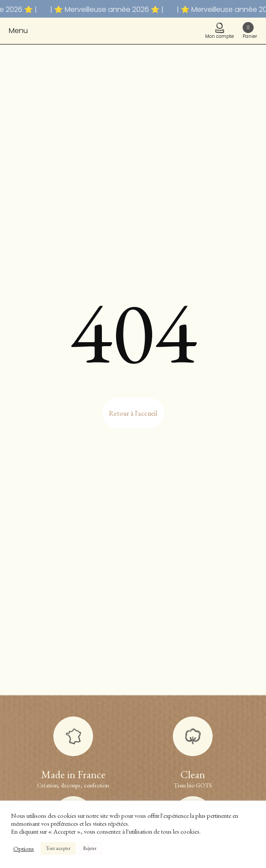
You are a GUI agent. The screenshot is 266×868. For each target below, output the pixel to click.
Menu (18, 31)
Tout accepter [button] (58, 848)
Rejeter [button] (90, 848)
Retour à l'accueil (133, 413)
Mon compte (219, 31)
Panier (250, 31)
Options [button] (24, 849)
